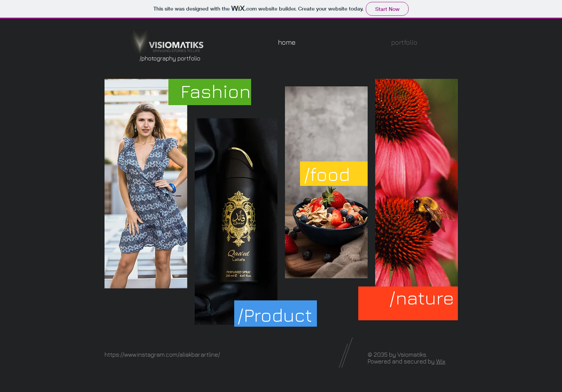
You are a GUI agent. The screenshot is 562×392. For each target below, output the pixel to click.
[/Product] (275, 315)
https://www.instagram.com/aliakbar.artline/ (162, 354)
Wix (441, 361)
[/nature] (422, 298)
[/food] (327, 174)
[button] (404, 42)
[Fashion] (216, 91)
